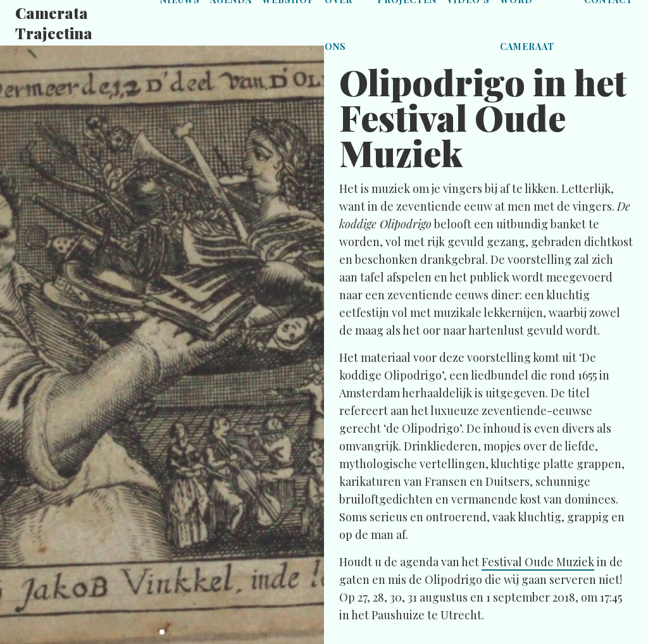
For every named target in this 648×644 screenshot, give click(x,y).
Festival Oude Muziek (538, 562)
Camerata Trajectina (54, 23)
